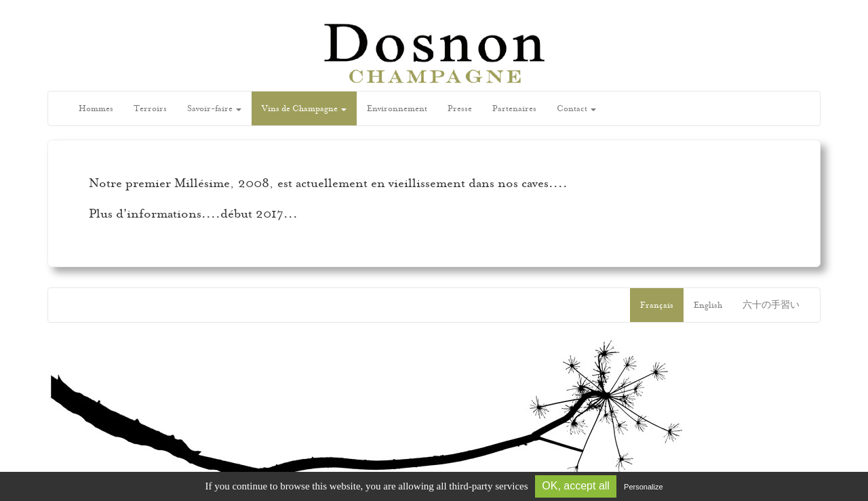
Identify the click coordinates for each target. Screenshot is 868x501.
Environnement (397, 108)
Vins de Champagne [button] (304, 108)
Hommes (96, 108)
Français (657, 305)
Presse (460, 108)
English (708, 305)
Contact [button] (576, 108)
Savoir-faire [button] (214, 108)
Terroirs (150, 108)
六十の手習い (771, 305)
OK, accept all (576, 486)
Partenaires (514, 108)
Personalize (643, 487)
